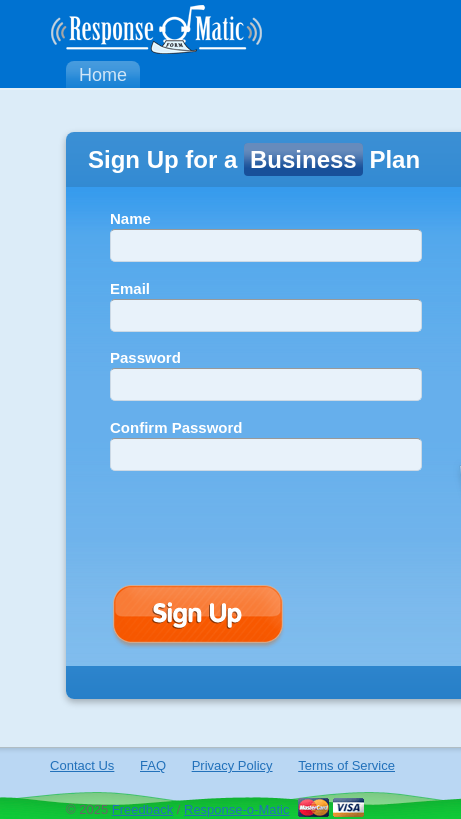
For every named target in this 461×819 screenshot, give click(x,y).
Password (145, 357)
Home (103, 75)
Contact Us (82, 765)
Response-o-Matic (237, 809)
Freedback (142, 809)
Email (130, 288)
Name (130, 218)
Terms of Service (346, 765)
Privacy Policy (232, 765)
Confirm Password (176, 427)
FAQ (153, 765)
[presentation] (262, 526)
